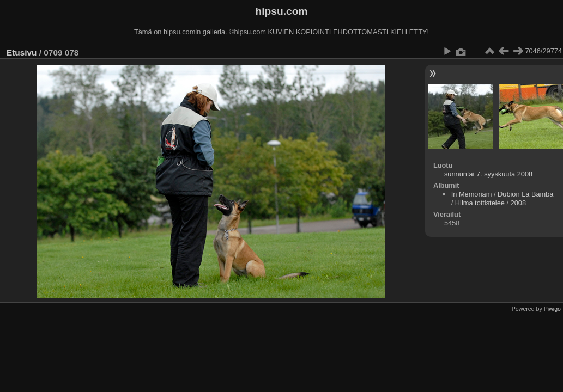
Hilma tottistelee (480, 203)
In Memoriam (472, 194)
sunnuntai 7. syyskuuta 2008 (488, 174)
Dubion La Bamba (525, 194)
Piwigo (552, 309)
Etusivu (22, 53)
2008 (518, 203)
